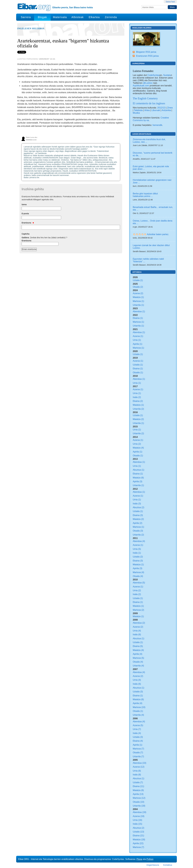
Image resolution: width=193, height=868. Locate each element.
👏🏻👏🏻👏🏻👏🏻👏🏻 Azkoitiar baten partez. (151, 234)
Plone (139, 859)
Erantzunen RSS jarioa (147, 56)
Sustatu (167, 75)
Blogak (42, 17)
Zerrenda (111, 17)
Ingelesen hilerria (31, 29)
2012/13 (161, 108)
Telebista (138, 110)
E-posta (25, 214)
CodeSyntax (153, 75)
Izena (24, 204)
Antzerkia (166, 110)
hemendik (157, 125)
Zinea (170, 108)
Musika (136, 113)
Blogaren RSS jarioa (146, 52)
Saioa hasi (170, 2)
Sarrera (26, 17)
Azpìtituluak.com (141, 85)
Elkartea (94, 17)
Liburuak (156, 110)
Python (150, 859)
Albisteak (77, 17)
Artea (147, 110)
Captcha (26, 234)
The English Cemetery (145, 98)
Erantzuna (28, 223)
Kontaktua (168, 865)
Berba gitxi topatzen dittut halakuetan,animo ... (145, 195)
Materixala (60, 17)
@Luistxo (148, 83)
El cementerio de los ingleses (149, 103)
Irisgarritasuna (153, 865)
